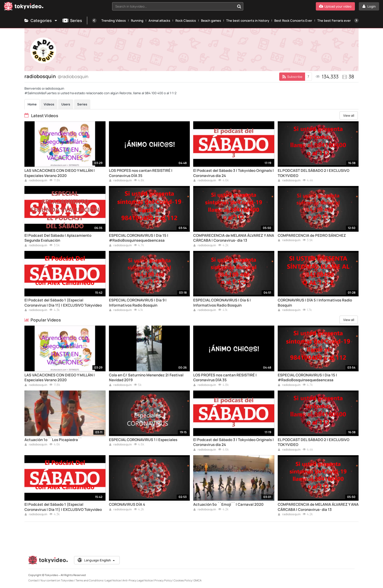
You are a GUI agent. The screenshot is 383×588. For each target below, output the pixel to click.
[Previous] (94, 21)
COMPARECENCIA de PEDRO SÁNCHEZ (312, 236)
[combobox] (178, 6)
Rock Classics (186, 21)
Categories (41, 21)
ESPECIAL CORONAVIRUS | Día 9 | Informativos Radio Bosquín (138, 303)
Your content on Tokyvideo (57, 580)
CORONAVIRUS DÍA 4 (127, 505)
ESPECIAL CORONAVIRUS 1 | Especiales (143, 440)
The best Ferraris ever (334, 21)
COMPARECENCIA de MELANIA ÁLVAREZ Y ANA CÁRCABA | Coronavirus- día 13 (234, 238)
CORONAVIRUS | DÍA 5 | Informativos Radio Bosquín (315, 303)
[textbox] (174, 6)
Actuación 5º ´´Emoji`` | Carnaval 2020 (228, 505)
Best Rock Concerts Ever (293, 21)
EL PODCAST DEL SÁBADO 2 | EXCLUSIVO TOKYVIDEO (314, 173)
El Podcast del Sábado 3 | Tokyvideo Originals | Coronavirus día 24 (234, 173)
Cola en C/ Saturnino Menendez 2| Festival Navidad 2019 (146, 378)
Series (72, 21)
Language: (96, 560)
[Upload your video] (335, 6)
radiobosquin (36, 181)
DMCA (198, 580)
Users (66, 104)
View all (349, 115)
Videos (49, 104)
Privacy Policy (163, 580)
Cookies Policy (183, 580)
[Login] (369, 6)
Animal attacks (159, 21)
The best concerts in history (248, 21)
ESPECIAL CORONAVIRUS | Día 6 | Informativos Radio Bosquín (222, 303)
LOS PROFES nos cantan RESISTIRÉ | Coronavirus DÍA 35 (141, 173)
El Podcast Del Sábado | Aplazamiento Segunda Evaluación (58, 238)
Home (32, 104)
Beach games (211, 21)
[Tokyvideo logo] (24, 7)
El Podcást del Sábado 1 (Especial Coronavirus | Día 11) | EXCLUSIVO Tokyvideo (63, 303)
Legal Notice (113, 580)
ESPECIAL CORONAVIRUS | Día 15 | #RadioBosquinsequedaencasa (139, 238)
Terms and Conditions (89, 580)
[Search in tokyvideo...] (239, 6)
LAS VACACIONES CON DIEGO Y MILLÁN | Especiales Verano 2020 (60, 173)
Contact (33, 580)
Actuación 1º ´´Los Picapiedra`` (53, 440)
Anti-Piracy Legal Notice (138, 580)
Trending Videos (114, 21)
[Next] (356, 21)
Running (137, 21)
